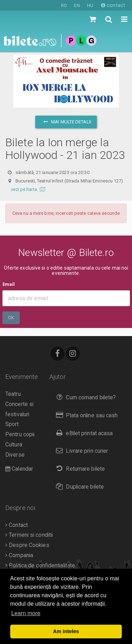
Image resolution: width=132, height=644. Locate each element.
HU (90, 5)
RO (64, 5)
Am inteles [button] (66, 631)
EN (77, 5)
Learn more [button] (26, 613)
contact (113, 5)
